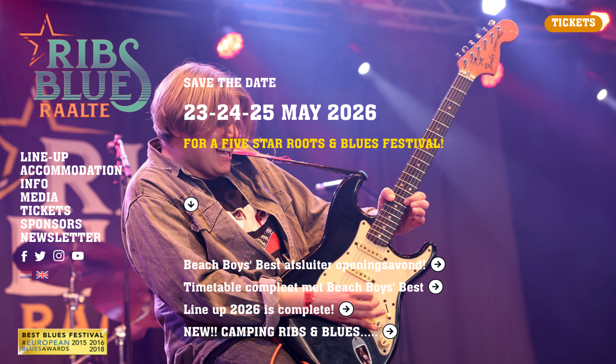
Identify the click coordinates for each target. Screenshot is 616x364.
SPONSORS (51, 225)
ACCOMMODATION (71, 172)
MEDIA (39, 199)
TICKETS (574, 24)
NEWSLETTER (61, 239)
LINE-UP (44, 158)
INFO (34, 185)
